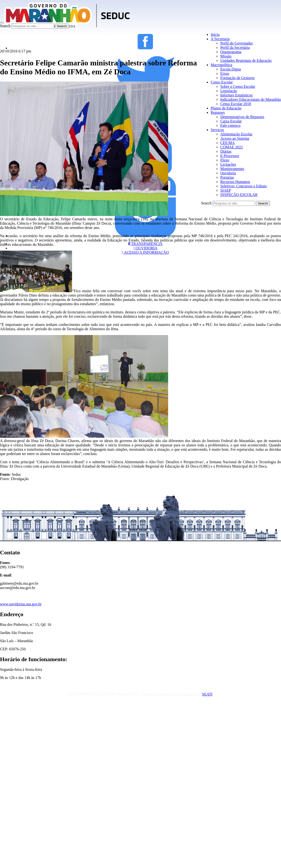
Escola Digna (231, 69)
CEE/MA (227, 143)
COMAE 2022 (232, 147)
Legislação (229, 91)
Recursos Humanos (235, 182)
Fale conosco (230, 125)
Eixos (225, 73)
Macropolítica (221, 65)
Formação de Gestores (237, 78)
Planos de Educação (226, 108)
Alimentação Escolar (236, 134)
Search (5, 26)
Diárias (226, 151)
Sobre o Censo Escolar (238, 86)
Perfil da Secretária (235, 48)
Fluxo (225, 160)
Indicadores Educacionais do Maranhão (251, 99)
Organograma (231, 52)
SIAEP (226, 190)
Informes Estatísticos (236, 95)
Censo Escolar (222, 82)
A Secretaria (220, 39)
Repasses (218, 112)
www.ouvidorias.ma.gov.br (21, 604)
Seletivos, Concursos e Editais (244, 186)
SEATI (207, 694)
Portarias (227, 177)
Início (215, 35)
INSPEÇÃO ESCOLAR (239, 195)
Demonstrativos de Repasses (242, 117)
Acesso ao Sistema (235, 138)
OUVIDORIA (145, 248)
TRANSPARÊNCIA (145, 244)
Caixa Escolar (231, 121)
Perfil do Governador (237, 43)
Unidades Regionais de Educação (246, 60)
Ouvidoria (228, 173)
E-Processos (230, 156)
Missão (226, 56)
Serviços (217, 130)
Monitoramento (232, 169)
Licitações (228, 164)
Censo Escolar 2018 (236, 104)
